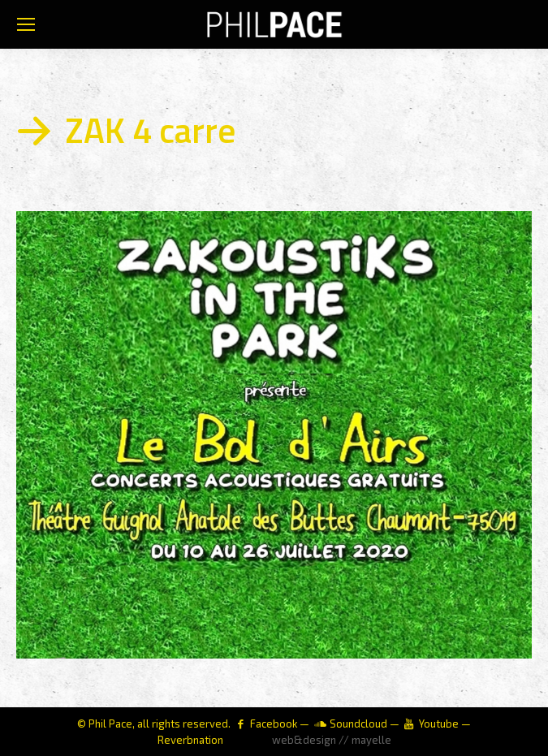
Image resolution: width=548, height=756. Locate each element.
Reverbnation (190, 740)
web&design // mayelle (332, 740)
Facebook (274, 724)
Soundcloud (358, 724)
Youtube (439, 724)
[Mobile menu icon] (26, 24)
